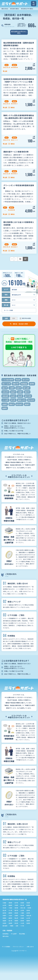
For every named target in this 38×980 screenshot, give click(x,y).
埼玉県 (4, 908)
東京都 (16, 908)
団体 (14, 318)
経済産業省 (6, 934)
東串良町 (5, 396)
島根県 (10, 918)
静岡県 (10, 913)
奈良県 (22, 915)
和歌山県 (29, 915)
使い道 (6, 305)
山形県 (4, 905)
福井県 (16, 910)
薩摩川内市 (22, 400)
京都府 (4, 915)
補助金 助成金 (5, 9)
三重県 (22, 913)
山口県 (28, 918)
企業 (6, 318)
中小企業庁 (14, 934)
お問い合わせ (30, 947)
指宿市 (13, 392)
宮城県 (22, 903)
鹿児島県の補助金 (15, 9)
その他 (22, 926)
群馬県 (28, 905)
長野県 (28, 910)
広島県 (22, 918)
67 (25, 259)
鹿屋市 (27, 404)
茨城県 (16, 905)
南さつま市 (6, 384)
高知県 (22, 921)
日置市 (20, 392)
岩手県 (16, 903)
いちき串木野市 (8, 380)
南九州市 (26, 380)
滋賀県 (28, 913)
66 (20, 259)
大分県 (22, 923)
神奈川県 (23, 908)
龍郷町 (5, 408)
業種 (6, 300)
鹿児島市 (19, 404)
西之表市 (31, 400)
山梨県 (22, 910)
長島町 (5, 404)
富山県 (4, 910)
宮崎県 (28, 923)
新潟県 (29, 908)
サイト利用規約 (6, 947)
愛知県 (16, 913)
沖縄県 (11, 926)
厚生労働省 (22, 934)
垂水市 (5, 388)
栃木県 (22, 905)
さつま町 (5, 400)
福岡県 (28, 921)
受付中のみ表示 (27, 318)
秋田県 (28, 903)
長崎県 (10, 923)
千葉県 (10, 908)
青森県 (10, 903)
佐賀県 (4, 923)
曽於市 (27, 392)
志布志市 (5, 392)
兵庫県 (16, 915)
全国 (17, 926)
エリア (6, 289)
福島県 (10, 905)
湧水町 (20, 396)
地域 (6, 295)
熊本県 (16, 923)
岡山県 (16, 918)
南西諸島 (24, 384)
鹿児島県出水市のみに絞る (19, 32)
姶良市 (19, 388)
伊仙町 (18, 380)
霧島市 (12, 404)
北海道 (4, 903)
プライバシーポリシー (18, 947)
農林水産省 (6, 936)
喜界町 (32, 384)
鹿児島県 (5, 926)
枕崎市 (13, 396)
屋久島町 (26, 388)
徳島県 (4, 921)
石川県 (10, 910)
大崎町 (12, 388)
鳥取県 (4, 918)
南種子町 (16, 384)
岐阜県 (4, 913)
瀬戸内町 (28, 396)
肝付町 (13, 400)
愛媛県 (16, 921)
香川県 (10, 921)
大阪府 (10, 915)
